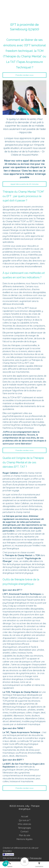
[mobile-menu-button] (25, 861)
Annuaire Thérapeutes (31, 858)
